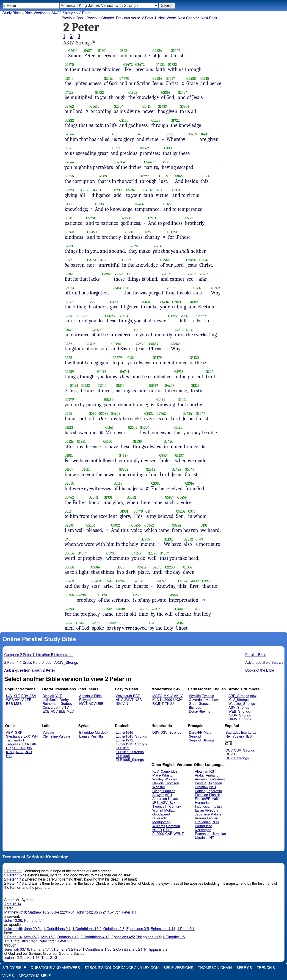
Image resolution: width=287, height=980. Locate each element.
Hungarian (203, 803)
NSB (138, 700)
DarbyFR (196, 733)
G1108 (69, 204)
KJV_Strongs (238, 700)
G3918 (107, 274)
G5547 (175, 51)
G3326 (69, 441)
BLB (62, 712)
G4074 (89, 51)
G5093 (115, 148)
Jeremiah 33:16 (17, 950)
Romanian (203, 834)
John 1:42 (84, 912)
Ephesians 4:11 (163, 929)
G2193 (157, 567)
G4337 (164, 553)
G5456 (182, 497)
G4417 (184, 316)
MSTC (157, 696)
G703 (140, 134)
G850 (121, 567)
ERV (25, 696)
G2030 (69, 483)
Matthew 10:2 (39, 912)
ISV (119, 704)
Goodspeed (161, 814)
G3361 (69, 274)
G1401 (102, 51)
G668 (165, 162)
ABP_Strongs (239, 696)
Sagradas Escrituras (241, 733)
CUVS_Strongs (237, 758)
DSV (156, 733)
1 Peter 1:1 (127, 912)
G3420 (168, 441)
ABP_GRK (14, 733)
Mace (157, 775)
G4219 (173, 316)
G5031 (182, 399)
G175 (102, 260)
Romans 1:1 (33, 921)
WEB (10, 700)
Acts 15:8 (31, 937)
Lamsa (84, 737)
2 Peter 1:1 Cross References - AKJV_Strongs (41, 663)
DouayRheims (200, 712)
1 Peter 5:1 (186, 929)
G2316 (108, 78)
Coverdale (197, 700)
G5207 (181, 511)
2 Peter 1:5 (13, 875)
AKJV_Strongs (63, 13)
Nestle (32, 744)
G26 (148, 232)
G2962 (69, 106)
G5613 (95, 106)
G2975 (69, 65)
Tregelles (13, 744)
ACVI (93, 704)
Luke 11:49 (13, 929)
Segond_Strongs (202, 740)
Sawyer (158, 795)
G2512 (128, 288)
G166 (189, 330)
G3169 (69, 511)
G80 (92, 302)
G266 (197, 288)
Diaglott (48, 696)
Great (193, 704)
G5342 (131, 497)
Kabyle (216, 814)
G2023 (119, 190)
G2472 (128, 65)
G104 (131, 358)
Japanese (202, 814)
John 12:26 (13, 921)
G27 (148, 511)
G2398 (138, 595)
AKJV (19, 700)
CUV (229, 751)
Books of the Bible (260, 670)
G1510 (120, 386)
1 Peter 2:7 (63, 941)
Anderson (160, 799)
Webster (159, 787)
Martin (209, 733)
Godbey (66, 704)
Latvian (212, 818)
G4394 (81, 595)
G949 (68, 316)
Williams (159, 826)
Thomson (172, 783)
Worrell (158, 811)
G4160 (145, 302)
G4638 (170, 386)
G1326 (195, 386)
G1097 (161, 581)
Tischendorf (15, 740)
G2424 (157, 51)
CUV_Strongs (244, 751)
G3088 (69, 567)
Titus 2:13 (49, 958)
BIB (101, 704)
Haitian (217, 799)
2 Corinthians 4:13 (95, 937)
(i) (93, 42)
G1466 (139, 204)
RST (213, 772)
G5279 (117, 358)
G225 (210, 372)
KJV (9, 696)
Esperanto (214, 791)
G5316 (95, 567)
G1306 (188, 567)
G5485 (191, 78)
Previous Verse (128, 18)
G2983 (116, 288)
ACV (54, 712)
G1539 (137, 441)
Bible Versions (36, 13)
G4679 (124, 455)
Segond (195, 737)
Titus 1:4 (27, 941)
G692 (68, 260)
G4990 (124, 78)
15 (101, 433)
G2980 (97, 623)
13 (66, 391)
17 (147, 489)
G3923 (69, 190)
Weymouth (124, 696)
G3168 (118, 483)
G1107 (179, 455)
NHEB (157, 830)
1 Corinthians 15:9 (87, 929)
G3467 (165, 274)
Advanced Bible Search (264, 663)
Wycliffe (195, 696)
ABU (168, 795)
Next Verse (167, 18)
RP (8, 748)
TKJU (169, 704)
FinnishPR (203, 799)
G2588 (138, 581)
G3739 (192, 134)
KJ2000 (166, 700)
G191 (204, 525)
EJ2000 (158, 834)
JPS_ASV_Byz (164, 803)
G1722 (172, 65)
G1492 (102, 372)
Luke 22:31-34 (63, 912)
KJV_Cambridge (165, 772)
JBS (248, 737)
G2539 (69, 372)
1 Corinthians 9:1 (57, 929)
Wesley (158, 779)
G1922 (133, 92)
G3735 (145, 539)
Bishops (195, 708)
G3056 (69, 553)
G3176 (69, 148)
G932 (68, 344)
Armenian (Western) (210, 779)
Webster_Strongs (242, 704)
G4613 (73, 51)
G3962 (69, 497)
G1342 (102, 386)
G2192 (178, 427)
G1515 (205, 78)
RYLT (167, 830)
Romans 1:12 (68, 937)
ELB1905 (123, 756)
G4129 (69, 92)
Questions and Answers (55, 968)
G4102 (160, 65)
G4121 (69, 246)
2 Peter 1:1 (13, 871)
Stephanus (14, 737)
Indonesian (203, 807)
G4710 (96, 190)
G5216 (131, 190)
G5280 (109, 399)
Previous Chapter (100, 18)
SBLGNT (19, 748)
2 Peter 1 (149, 18)
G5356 (69, 176)
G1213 (69, 427)
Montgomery (162, 822)
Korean (200, 818)
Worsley (171, 779)
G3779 (201, 316)
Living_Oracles (164, 791)
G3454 (164, 455)
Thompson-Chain (215, 968)
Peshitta (97, 737)
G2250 (170, 567)
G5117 (142, 567)
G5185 (132, 274)
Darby (64, 700)
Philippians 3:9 (156, 950)
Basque (201, 783)
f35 (29, 748)
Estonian (201, 795)
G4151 (180, 623)
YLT (17, 696)
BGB (28, 752)
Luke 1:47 (32, 958)
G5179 (157, 358)
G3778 (138, 511)
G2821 (177, 302)
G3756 (157, 246)
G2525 (133, 246)
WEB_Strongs (239, 712)
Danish (200, 791)
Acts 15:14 (13, 904)
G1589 (193, 302)
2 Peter (85, 13)
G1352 (215, 288)
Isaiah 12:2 (13, 958)
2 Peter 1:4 (13, 937)
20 (153, 586)
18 (107, 530)
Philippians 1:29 (148, 937)
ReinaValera (235, 737)
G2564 (69, 134)
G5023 (172, 232)
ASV (33, 696)
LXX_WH (30, 737)
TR (23, 744)
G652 (123, 51)
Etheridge (86, 733)
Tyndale (208, 696)
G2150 (124, 120)
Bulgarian (215, 783)
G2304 (119, 106)
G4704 (145, 427)
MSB (18, 704)
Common (173, 826)
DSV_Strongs (171, 733)
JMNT (129, 700)
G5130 (167, 148)
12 (167, 349)
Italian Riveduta (207, 811)
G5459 (69, 581)
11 (193, 321)
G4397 (82, 553)
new (253, 696)
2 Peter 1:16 (14, 884)
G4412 (194, 581)
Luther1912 (124, 740)
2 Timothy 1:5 (174, 937)
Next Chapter (188, 18)
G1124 (103, 595)
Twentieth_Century (167, 807)
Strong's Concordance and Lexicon (122, 968)
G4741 (125, 372)
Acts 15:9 (48, 937)
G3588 (104, 413)
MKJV (168, 696)
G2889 (102, 176)
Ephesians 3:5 (138, 929)
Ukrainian (219, 834)
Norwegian (203, 830)
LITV (65, 708)
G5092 (94, 497)
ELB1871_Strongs (130, 752)
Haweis (158, 783)
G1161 (74, 386)
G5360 (190, 218)
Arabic (200, 775)
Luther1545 (124, 733)
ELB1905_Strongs (130, 760)
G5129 (153, 386)
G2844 (69, 162)
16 (203, 447)
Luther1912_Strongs (131, 744)
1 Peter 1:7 (44, 941)
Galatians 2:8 (114, 929)
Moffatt (170, 811)
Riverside (160, 818)
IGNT (83, 704)
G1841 (81, 441)
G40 (68, 539)
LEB (28, 700)
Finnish (215, 795)
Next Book (209, 18)
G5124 (205, 176)
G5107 (170, 497)
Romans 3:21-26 (67, 950)
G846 (179, 176)
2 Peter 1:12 (14, 879)
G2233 (85, 386)
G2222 (69, 120)
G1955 (173, 595)
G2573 (153, 553)
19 (160, 544)
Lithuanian (203, 822)
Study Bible (12, 13)
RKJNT (158, 704)
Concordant (51, 708)
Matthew (212, 700)
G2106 (69, 525)
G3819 (170, 288)
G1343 (69, 78)
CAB (169, 834)
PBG (215, 822)
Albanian (201, 772)
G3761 (92, 260)
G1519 (179, 330)
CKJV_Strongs (240, 719)
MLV (70, 712)
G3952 (124, 469)
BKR (212, 787)
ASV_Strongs (239, 708)
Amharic (212, 775)
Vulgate (48, 733)
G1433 (162, 106)
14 (152, 405)
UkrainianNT (204, 838)
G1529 (69, 330)
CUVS (230, 754)
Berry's (244, 968)
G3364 (123, 316)
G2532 (149, 413)
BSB (9, 704)
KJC (156, 700)
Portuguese (204, 826)
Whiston (168, 775)
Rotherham (51, 704)
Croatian (201, 787)
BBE (137, 696)
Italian (217, 807)
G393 (107, 581)
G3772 (177, 525)
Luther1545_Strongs (131, 737)
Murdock (102, 733)
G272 (68, 358)
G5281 (69, 218)
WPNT (179, 834)
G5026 (116, 525)
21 (203, 600)
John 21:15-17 (106, 912)
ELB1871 (123, 748)
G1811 (69, 455)
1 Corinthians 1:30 (97, 950)
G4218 (121, 609)
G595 (68, 413)
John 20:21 (33, 929)
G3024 (69, 288)
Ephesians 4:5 (123, 937)
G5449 (149, 162)
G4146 (139, 330)
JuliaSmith (51, 700)
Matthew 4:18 (15, 912)
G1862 (144, 148)
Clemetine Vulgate (56, 737)
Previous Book (73, 18)
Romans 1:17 (42, 950)
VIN (125, 704)
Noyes (173, 799)
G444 (179, 609)
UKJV (178, 700)
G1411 (146, 106)
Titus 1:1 (11, 941)
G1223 (156, 120)
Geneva (204, 704)
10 (207, 293)
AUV (119, 700)
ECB (46, 712)
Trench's (266, 968)
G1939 (164, 176)
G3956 (185, 106)
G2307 (155, 609)
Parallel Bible (256, 655)
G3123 (69, 302)
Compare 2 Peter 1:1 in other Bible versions (39, 655)
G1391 (117, 134)
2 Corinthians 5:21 (128, 950)
